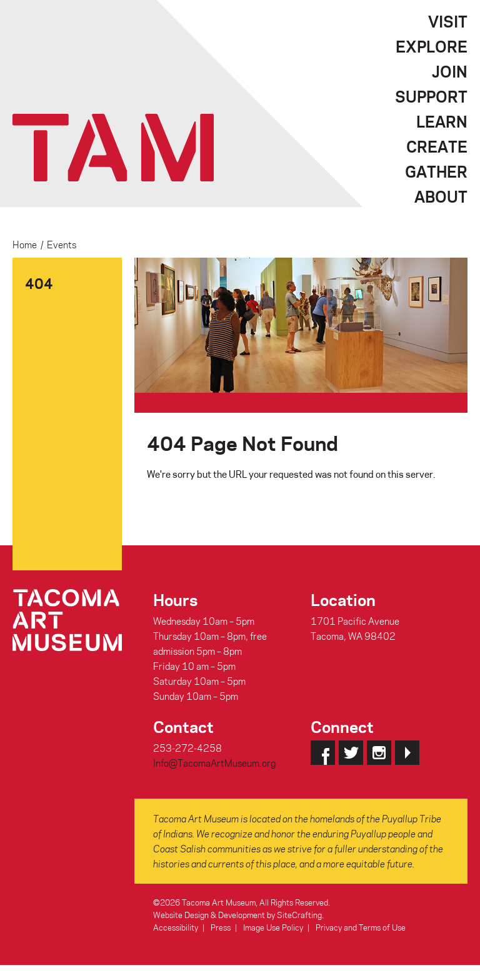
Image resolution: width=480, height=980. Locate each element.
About (441, 196)
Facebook (323, 753)
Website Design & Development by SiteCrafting (237, 915)
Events (62, 245)
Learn (442, 121)
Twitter (351, 753)
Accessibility (176, 927)
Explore (432, 46)
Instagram (379, 753)
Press (221, 927)
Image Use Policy (273, 927)
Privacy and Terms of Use (361, 927)
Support (431, 96)
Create (437, 146)
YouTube (407, 753)
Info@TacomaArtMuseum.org (214, 763)
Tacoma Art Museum (113, 148)
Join (450, 71)
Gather (436, 171)
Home (25, 245)
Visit (448, 21)
